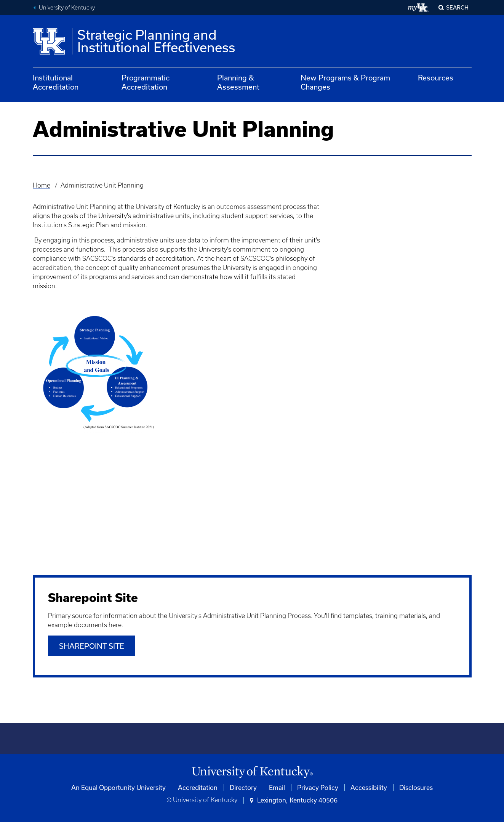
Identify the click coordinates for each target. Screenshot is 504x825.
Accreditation (198, 790)
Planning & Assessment (238, 82)
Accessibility (369, 790)
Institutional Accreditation (56, 82)
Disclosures (416, 790)
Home (42, 185)
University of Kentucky (67, 8)
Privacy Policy (318, 790)
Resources (436, 78)
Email (277, 790)
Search (457, 7)
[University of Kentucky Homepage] (252, 775)
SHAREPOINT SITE (92, 649)
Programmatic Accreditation (146, 82)
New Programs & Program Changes (345, 82)
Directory (243, 790)
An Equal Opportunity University (118, 790)
